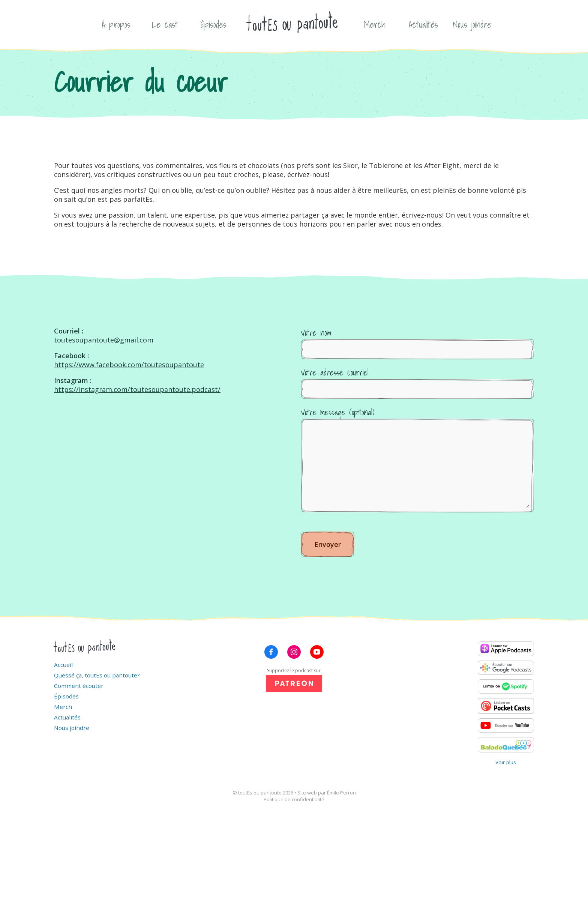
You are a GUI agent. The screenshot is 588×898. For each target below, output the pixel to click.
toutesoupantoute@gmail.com (104, 340)
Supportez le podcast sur (294, 680)
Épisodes (213, 24)
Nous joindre (472, 24)
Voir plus (506, 762)
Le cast (165, 24)
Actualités (423, 24)
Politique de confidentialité (294, 799)
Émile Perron (341, 793)
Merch (375, 24)
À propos (116, 24)
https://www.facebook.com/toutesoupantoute (129, 365)
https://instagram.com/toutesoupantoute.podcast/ (137, 389)
